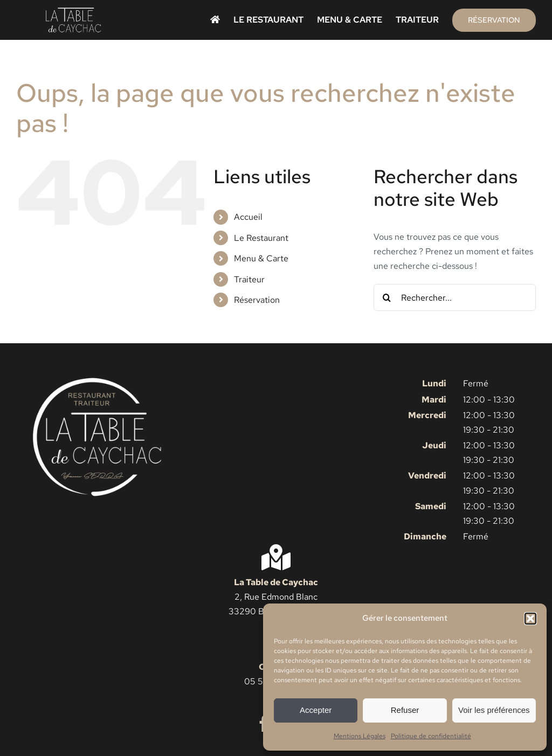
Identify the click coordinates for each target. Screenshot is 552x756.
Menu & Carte (261, 258)
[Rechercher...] (455, 297)
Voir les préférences (494, 710)
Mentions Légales (360, 736)
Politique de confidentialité (431, 736)
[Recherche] (387, 297)
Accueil (248, 217)
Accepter (316, 710)
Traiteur (249, 279)
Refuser (405, 710)
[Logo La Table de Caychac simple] (73, 11)
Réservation (257, 300)
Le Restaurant (261, 238)
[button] (530, 619)
